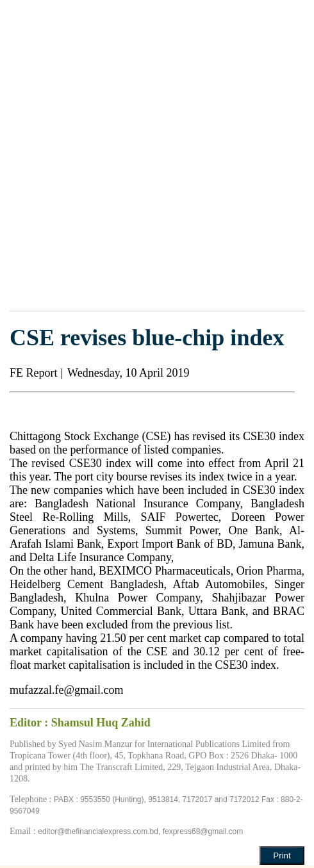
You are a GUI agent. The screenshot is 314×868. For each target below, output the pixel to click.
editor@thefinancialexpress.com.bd (98, 831)
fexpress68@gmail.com (203, 831)
